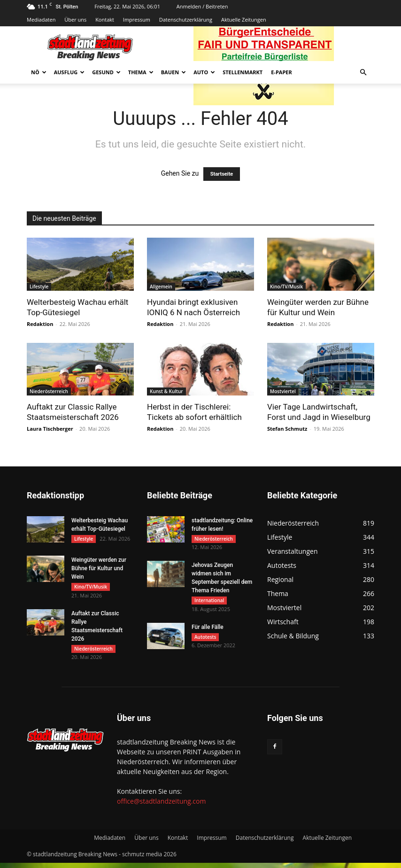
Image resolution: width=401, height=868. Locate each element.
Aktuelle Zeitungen (244, 19)
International (209, 602)
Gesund (106, 72)
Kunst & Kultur (166, 391)
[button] (363, 73)
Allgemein (161, 287)
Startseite (222, 174)
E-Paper (281, 72)
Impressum (137, 19)
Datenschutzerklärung (186, 19)
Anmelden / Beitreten (202, 6)
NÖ (39, 72)
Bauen (174, 72)
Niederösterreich (49, 391)
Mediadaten (41, 19)
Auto (204, 72)
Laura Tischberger (50, 429)
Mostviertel (283, 391)
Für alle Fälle (208, 630)
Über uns (75, 19)
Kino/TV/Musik (286, 287)
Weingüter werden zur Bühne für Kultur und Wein (99, 570)
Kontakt (105, 19)
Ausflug (69, 72)
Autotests (205, 640)
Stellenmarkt (243, 72)
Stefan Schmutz (287, 429)
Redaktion (40, 324)
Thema (141, 72)
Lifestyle (39, 287)
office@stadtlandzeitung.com (161, 806)
